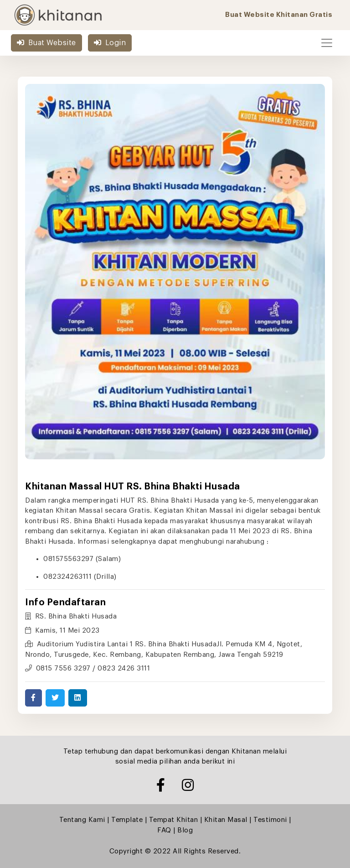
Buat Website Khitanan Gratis (279, 15)
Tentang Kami (82, 820)
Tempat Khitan (174, 820)
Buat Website (46, 43)
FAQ (164, 830)
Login (110, 43)
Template (127, 820)
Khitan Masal (226, 820)
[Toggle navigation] (327, 43)
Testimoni (270, 820)
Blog (185, 830)
